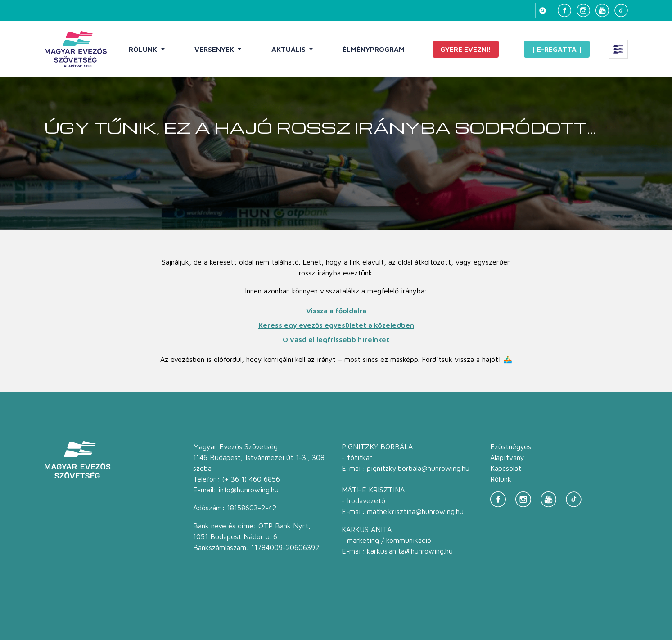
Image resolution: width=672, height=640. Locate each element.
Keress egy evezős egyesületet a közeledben (336, 325)
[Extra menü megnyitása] (618, 49)
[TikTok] (621, 10)
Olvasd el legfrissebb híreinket (336, 339)
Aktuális (289, 49)
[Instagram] (583, 10)
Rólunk (144, 49)
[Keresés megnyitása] (543, 10)
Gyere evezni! (466, 49)
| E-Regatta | (557, 49)
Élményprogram (374, 49)
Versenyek (215, 49)
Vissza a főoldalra (336, 311)
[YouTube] (602, 10)
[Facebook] (564, 10)
